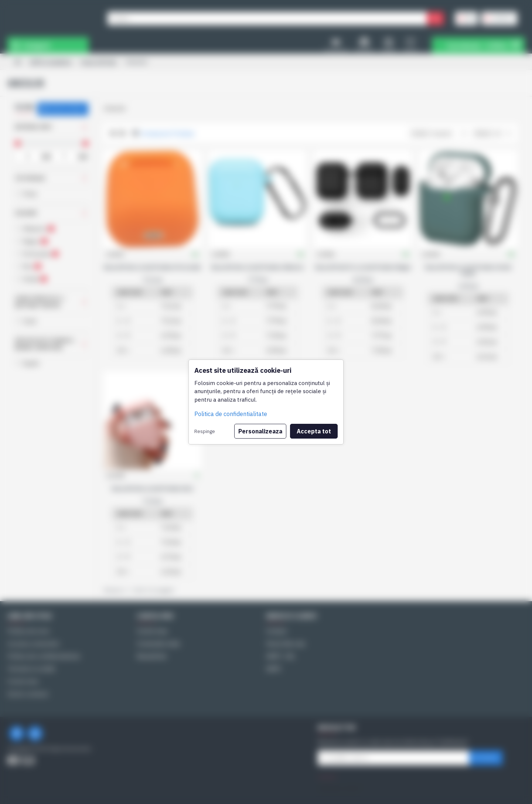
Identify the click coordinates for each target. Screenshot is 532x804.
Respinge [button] (205, 431)
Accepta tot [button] (314, 431)
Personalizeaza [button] (260, 431)
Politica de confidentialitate (231, 414)
